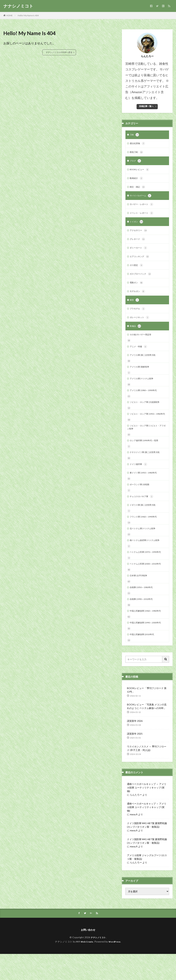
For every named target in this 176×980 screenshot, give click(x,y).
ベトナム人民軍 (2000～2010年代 (148, 586)
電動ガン (137, 289)
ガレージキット (141, 325)
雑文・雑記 (138, 189)
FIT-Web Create (84, 968)
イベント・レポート (143, 216)
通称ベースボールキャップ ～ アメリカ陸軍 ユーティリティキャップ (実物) (147, 813)
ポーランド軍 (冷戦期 (141, 503)
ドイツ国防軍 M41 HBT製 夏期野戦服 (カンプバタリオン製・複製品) (147, 850)
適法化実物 (138, 144)
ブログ (136, 162)
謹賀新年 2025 (135, 759)
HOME (9, 15)
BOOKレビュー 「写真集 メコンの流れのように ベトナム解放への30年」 (147, 732)
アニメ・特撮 (139, 355)
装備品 (136, 334)
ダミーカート (139, 253)
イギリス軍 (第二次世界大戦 (145, 524)
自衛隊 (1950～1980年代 (143, 610)
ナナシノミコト (18, 6)
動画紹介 (137, 180)
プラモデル (138, 316)
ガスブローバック (142, 280)
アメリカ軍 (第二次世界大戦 (145, 364)
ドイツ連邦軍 (139, 482)
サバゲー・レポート (143, 207)
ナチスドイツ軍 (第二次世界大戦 (147, 469)
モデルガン (138, 298)
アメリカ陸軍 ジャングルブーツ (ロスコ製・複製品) (147, 882)
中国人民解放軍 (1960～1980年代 (148, 635)
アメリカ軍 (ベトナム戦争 (143, 389)
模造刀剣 (137, 153)
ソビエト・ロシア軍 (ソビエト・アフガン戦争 (147, 443)
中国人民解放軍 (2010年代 (144, 659)
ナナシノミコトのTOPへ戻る (59, 52)
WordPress (116, 968)
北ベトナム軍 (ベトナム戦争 (145, 549)
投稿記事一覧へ (146, 106)
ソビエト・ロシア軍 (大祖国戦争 (147, 413)
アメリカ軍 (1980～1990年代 (145, 401)
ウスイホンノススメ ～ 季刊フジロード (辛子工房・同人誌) (147, 773)
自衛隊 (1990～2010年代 (143, 623)
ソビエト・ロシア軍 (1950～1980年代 (146, 427)
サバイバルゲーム (142, 198)
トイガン (137, 225)
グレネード (138, 244)
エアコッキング (141, 262)
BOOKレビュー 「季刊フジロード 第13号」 (147, 715)
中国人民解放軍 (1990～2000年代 (148, 647)
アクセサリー (139, 235)
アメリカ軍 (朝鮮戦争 (141, 376)
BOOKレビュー (141, 171)
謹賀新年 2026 (135, 746)
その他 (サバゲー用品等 (142, 343)
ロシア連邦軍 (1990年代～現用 (146, 457)
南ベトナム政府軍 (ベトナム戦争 (147, 561)
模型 (135, 307)
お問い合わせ (88, 956)
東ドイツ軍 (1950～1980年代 (145, 491)
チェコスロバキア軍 (143, 516)
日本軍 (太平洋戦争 (140, 598)
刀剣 (135, 135)
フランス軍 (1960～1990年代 (145, 537)
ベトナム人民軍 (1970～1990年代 (148, 573)
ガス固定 (137, 271)
